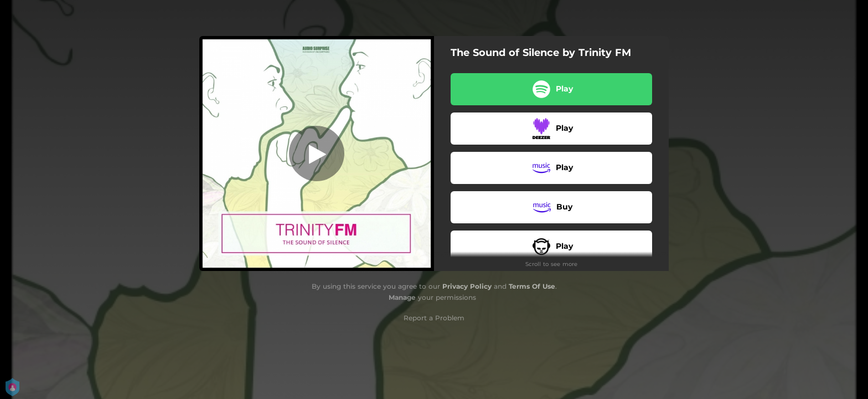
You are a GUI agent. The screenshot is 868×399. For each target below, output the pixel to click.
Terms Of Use (532, 286)
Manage (402, 297)
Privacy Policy (467, 286)
